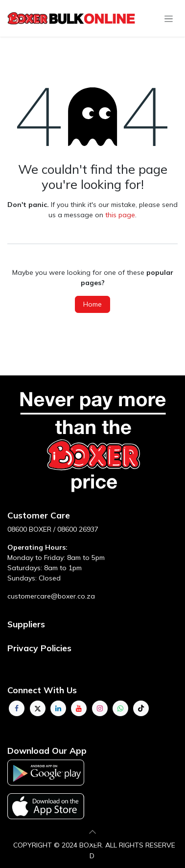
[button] (92, 832)
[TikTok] (141, 708)
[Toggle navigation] (169, 19)
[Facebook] (17, 708)
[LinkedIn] (58, 708)
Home (92, 304)
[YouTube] (79, 708)
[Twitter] (38, 708)
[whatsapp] (120, 708)
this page (120, 215)
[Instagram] (100, 708)
